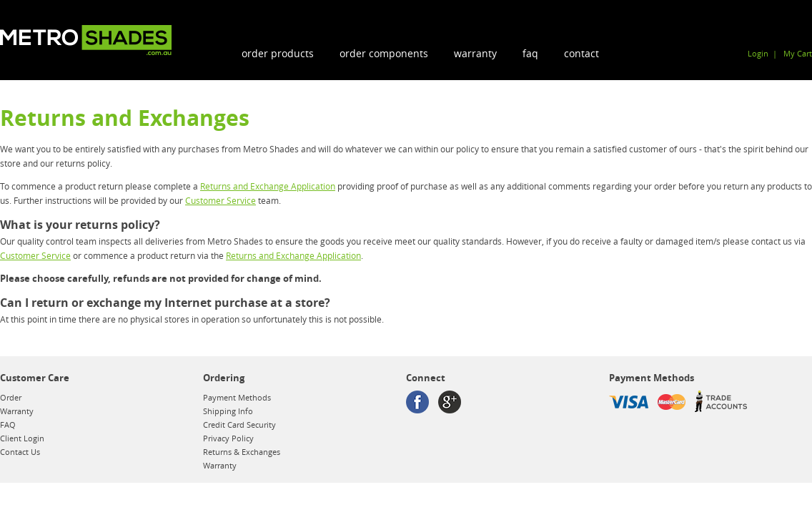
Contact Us (20, 452)
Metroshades (86, 40)
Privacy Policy (228, 438)
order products (278, 53)
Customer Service (221, 200)
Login (758, 53)
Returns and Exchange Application (268, 186)
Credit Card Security (239, 425)
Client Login (22, 438)
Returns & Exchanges (242, 452)
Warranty (475, 53)
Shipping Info (228, 411)
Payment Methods (237, 397)
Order (11, 397)
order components (384, 53)
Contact (581, 53)
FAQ (530, 53)
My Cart (798, 53)
